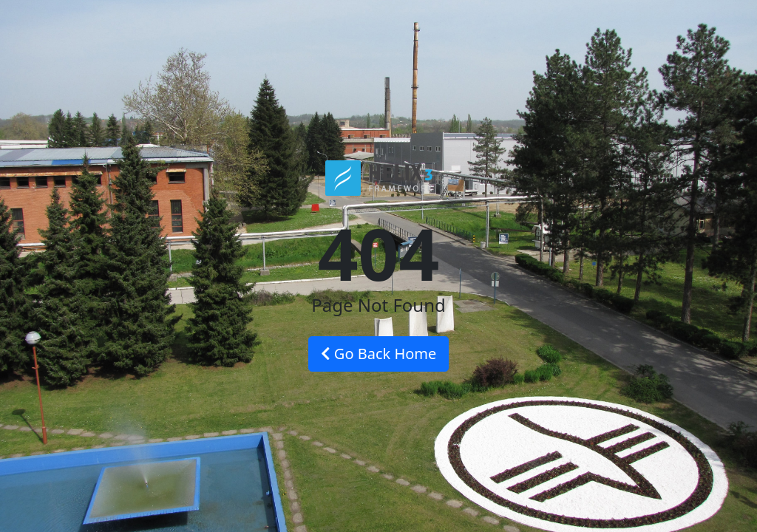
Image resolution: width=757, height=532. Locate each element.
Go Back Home (379, 354)
